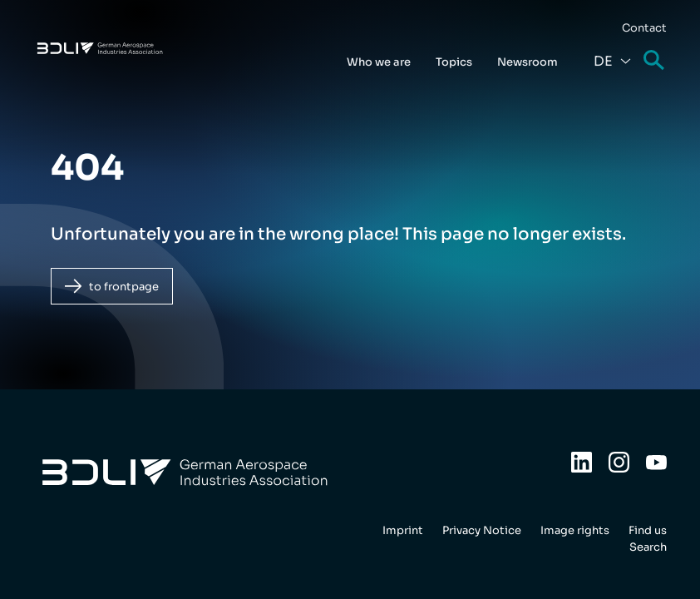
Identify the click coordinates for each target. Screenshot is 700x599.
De (603, 61)
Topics (454, 62)
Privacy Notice (482, 530)
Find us (648, 530)
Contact (644, 28)
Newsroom (527, 62)
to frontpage (124, 287)
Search (655, 61)
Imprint (403, 530)
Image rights (575, 530)
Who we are (379, 62)
